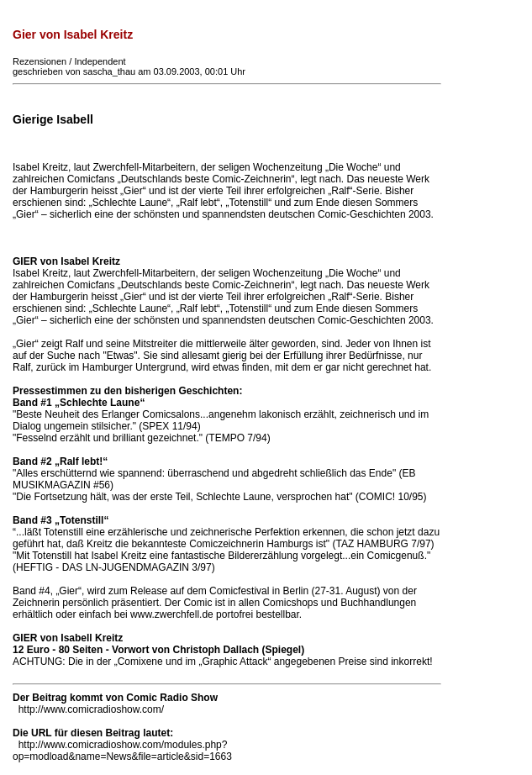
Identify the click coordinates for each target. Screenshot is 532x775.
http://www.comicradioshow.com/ (91, 709)
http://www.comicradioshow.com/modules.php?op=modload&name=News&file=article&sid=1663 (122, 751)
